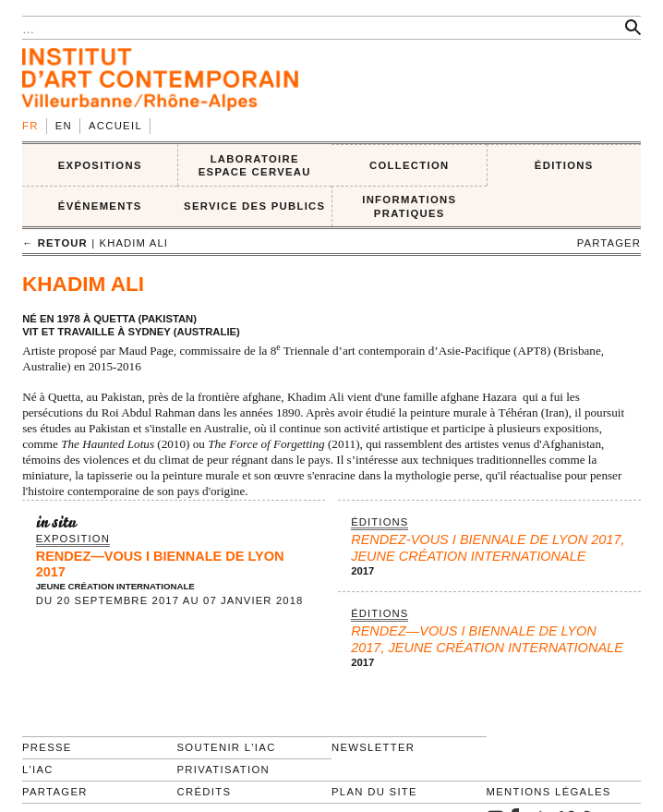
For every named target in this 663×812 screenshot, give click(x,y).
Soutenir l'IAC (227, 747)
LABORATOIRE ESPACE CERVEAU (255, 166)
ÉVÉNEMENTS (100, 206)
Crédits (205, 792)
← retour (55, 243)
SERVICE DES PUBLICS (254, 206)
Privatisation (224, 770)
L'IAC (38, 770)
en (64, 126)
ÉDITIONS (564, 165)
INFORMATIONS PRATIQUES (409, 206)
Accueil (115, 126)
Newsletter (373, 747)
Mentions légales (549, 792)
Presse (47, 747)
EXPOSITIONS (100, 165)
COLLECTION (410, 165)
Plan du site (374, 792)
